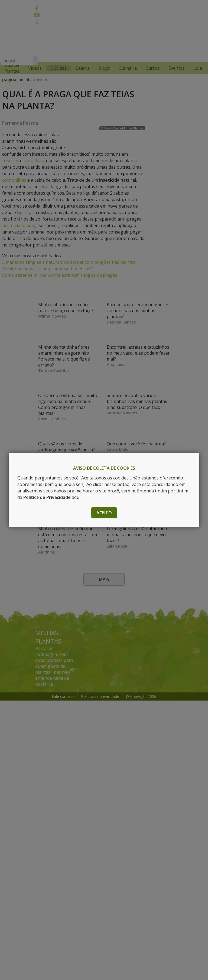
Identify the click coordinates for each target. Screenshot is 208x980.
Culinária (128, 68)
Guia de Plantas (12, 68)
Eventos (177, 68)
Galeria (82, 68)
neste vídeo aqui (66, 257)
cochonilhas (63, 211)
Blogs (104, 68)
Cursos (153, 68)
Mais (104, 859)
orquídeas (34, 172)
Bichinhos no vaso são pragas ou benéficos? (47, 300)
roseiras (11, 172)
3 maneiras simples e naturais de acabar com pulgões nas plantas (69, 294)
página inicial (16, 85)
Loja (198, 68)
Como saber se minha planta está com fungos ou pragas (60, 306)
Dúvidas (58, 68)
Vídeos (35, 68)
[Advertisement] (101, 47)
